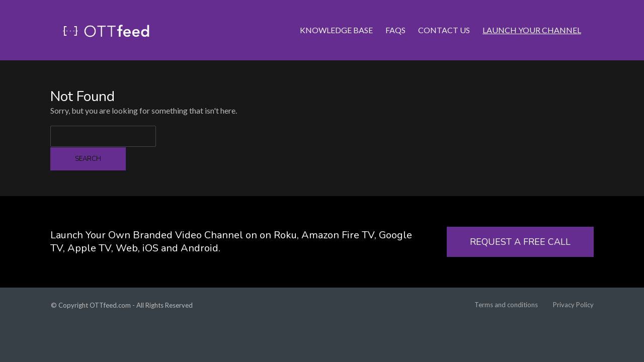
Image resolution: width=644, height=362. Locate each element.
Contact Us (444, 17)
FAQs (395, 17)
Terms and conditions (506, 305)
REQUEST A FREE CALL (520, 242)
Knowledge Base (336, 17)
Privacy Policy (573, 305)
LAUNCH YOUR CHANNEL (532, 17)
